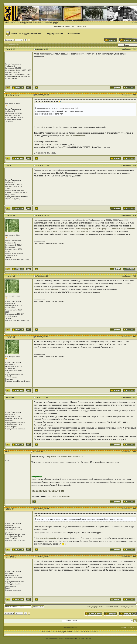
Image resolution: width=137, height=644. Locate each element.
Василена (11, 557)
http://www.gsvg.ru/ (83, 229)
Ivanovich (11, 215)
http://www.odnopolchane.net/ (124, 229)
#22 (134, 95)
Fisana (77, 632)
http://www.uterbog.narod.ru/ (46, 232)
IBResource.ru (93, 632)
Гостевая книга (73, 34)
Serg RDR (11, 49)
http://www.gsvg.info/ (101, 229)
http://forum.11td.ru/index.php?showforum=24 (65, 457)
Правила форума (52, 23)
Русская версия (52, 639)
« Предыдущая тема (95, 607)
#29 (134, 509)
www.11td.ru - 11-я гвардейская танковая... (24, 23)
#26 (134, 337)
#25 (134, 276)
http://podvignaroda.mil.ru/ (48, 491)
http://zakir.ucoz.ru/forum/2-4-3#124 (74, 232)
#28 (134, 452)
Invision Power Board (66, 639)
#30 (134, 557)
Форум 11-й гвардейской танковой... (27, 34)
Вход (73, 26)
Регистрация (82, 26)
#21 (134, 49)
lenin (8, 166)
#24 (134, 215)
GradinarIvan (12, 95)
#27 (134, 397)
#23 (134, 166)
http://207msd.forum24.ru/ (76, 136)
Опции (127, 45)
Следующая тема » (129, 607)
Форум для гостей (55, 34)
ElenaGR (10, 398)
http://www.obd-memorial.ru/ (59, 496)
